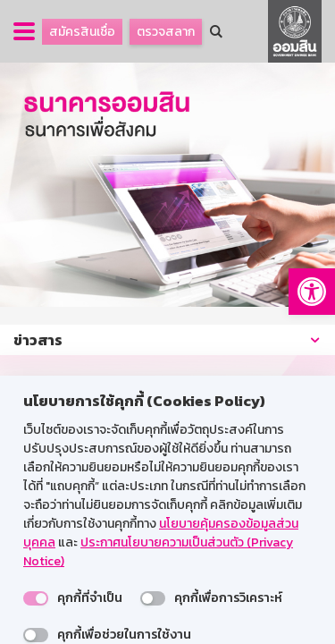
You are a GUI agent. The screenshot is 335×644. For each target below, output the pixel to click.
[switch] (36, 598)
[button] (312, 292)
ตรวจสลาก (166, 32)
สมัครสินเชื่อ (82, 32)
